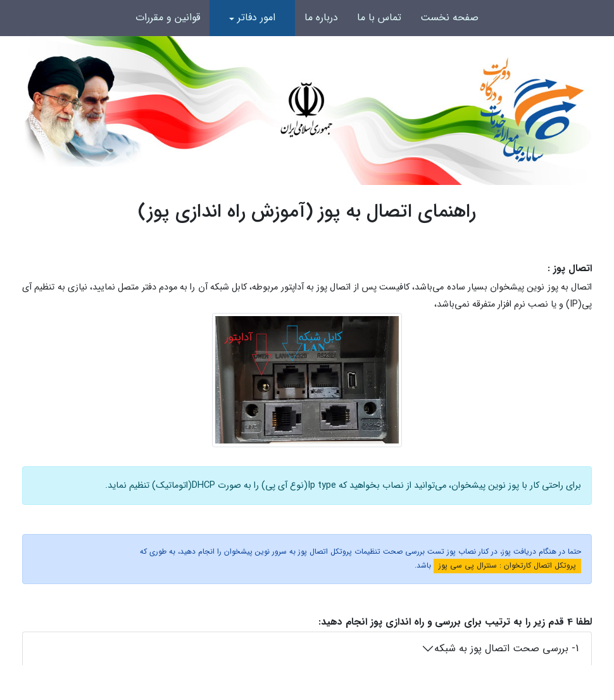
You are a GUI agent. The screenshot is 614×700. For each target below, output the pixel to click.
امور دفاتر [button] (256, 17)
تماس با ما (379, 18)
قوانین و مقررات (168, 18)
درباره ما (321, 18)
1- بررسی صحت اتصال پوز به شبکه (506, 648)
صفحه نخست (449, 18)
